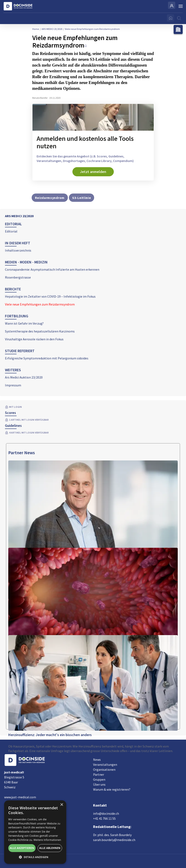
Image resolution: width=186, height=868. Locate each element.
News (97, 760)
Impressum (13, 385)
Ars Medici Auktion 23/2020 (24, 377)
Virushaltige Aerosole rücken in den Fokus (34, 339)
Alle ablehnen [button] (50, 848)
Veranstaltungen (105, 765)
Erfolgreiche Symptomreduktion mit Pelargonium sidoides (47, 358)
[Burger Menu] (181, 6)
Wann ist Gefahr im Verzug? (24, 323)
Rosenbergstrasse (18, 277)
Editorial (11, 231)
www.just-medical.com (20, 797)
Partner (99, 774)
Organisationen (104, 769)
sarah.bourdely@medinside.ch (114, 840)
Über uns (99, 784)
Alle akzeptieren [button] (22, 848)
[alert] (35, 832)
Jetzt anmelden (93, 172)
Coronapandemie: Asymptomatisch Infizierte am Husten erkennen (52, 269)
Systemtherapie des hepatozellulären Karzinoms (40, 331)
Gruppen (99, 779)
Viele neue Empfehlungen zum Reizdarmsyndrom (40, 304)
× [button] (62, 805)
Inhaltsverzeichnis (18, 250)
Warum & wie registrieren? (112, 789)
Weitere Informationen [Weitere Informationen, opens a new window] (47, 840)
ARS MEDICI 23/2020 (19, 216)
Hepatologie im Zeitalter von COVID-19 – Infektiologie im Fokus (50, 296)
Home (36, 29)
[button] (35, 857)
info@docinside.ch (106, 813)
